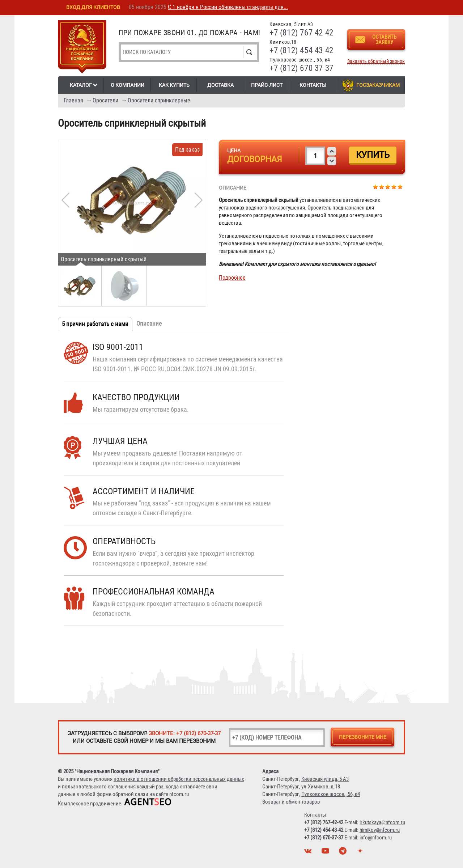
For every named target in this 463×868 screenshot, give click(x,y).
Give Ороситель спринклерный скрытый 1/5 (376, 187)
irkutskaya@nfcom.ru (382, 822)
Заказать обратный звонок (376, 61)
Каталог (81, 85)
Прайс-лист (267, 85)
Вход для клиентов (93, 7)
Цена (234, 151)
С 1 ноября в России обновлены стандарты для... (228, 7)
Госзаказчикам (378, 85)
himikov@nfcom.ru (380, 830)
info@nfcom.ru (376, 838)
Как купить (174, 85)
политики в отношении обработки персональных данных (179, 779)
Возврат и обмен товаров (291, 802)
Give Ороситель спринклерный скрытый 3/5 (388, 187)
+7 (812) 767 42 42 (301, 33)
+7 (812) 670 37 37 (301, 68)
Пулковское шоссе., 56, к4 (331, 794)
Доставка (220, 85)
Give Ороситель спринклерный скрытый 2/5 (382, 187)
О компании (128, 85)
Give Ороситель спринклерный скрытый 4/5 (394, 187)
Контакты (313, 85)
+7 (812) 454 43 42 (301, 50)
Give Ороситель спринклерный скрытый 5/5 (400, 187)
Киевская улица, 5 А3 (325, 779)
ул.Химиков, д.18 (321, 787)
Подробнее (232, 278)
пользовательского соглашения (99, 787)
